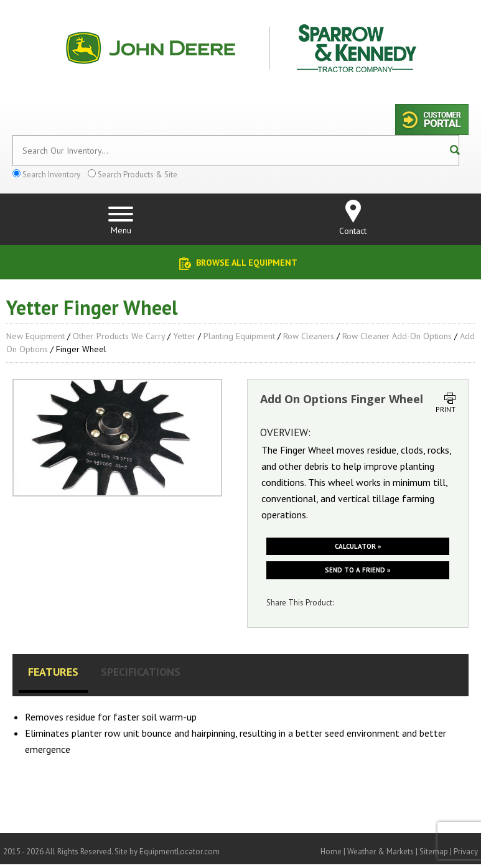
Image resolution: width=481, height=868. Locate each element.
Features (53, 672)
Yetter (184, 336)
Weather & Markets (381, 852)
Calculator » (358, 546)
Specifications (141, 672)
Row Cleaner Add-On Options (397, 336)
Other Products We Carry (119, 336)
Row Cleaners (309, 336)
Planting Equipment (239, 336)
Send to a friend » (357, 570)
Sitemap (434, 852)
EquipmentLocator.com (180, 852)
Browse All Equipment (247, 263)
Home (331, 852)
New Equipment (35, 336)
